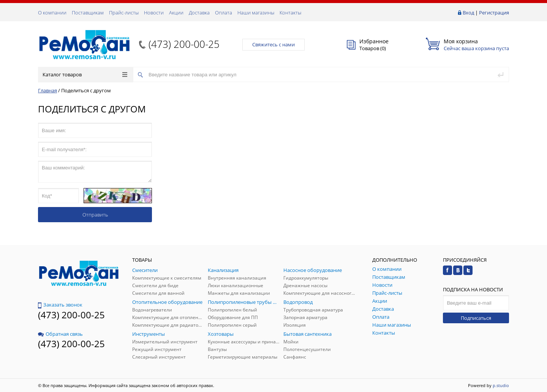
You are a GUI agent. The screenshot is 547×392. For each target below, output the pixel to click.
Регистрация (494, 13)
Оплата (224, 13)
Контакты (290, 13)
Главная (47, 90)
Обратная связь (60, 334)
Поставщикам (88, 13)
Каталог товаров (85, 74)
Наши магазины (256, 13)
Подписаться (476, 318)
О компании (52, 13)
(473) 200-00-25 (184, 44)
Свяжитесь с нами (273, 44)
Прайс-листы (124, 13)
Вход (468, 13)
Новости (154, 13)
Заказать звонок (60, 305)
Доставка (199, 13)
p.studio (501, 385)
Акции (176, 13)
